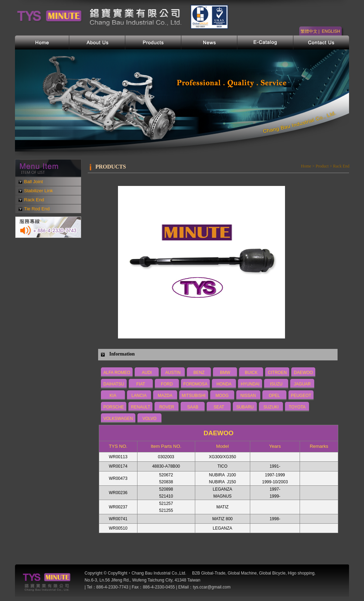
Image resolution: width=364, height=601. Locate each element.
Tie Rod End (37, 209)
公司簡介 (97, 42)
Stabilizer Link (38, 191)
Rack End (34, 200)
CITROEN (277, 373)
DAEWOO (304, 373)
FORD (167, 384)
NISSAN (248, 396)
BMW (225, 373)
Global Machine (242, 573)
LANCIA (139, 396)
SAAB (193, 407)
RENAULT (140, 407)
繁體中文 (309, 31)
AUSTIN (173, 373)
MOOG (222, 396)
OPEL (274, 396)
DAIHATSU (114, 384)
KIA (113, 396)
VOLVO (149, 419)
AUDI (147, 373)
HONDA (224, 384)
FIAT (141, 384)
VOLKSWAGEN (118, 419)
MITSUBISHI (194, 396)
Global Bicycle (272, 573)
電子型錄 (265, 42)
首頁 (42, 42)
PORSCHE (114, 407)
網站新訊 (209, 42)
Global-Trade (213, 573)
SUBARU (245, 407)
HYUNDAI (250, 384)
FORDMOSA (195, 384)
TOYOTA (297, 407)
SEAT (219, 407)
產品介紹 (153, 42)
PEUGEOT (301, 396)
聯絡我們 (321, 42)
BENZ (199, 373)
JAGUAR (302, 384)
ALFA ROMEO (117, 373)
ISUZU (276, 384)
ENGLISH (331, 31)
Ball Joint (33, 182)
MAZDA (165, 396)
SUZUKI (271, 407)
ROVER (167, 407)
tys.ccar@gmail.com (212, 587)
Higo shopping (301, 573)
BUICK (251, 373)
